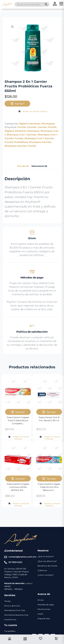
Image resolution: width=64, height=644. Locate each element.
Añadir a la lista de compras (33, 111)
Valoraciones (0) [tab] (39, 166)
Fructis (22, 127)
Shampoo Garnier (40, 142)
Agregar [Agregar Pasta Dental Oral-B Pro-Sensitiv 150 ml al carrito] (49, 412)
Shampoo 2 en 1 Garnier (22, 135)
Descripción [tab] (23, 166)
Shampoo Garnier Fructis (20, 146)
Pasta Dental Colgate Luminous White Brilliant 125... (18, 487)
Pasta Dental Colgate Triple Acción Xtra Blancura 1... (49, 487)
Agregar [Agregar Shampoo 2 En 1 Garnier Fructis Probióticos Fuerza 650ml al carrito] (17, 104)
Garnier (32, 127)
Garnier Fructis (47, 127)
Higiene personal (30, 124)
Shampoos (48, 124)
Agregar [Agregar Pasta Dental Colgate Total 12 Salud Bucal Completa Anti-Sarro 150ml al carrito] (18, 412)
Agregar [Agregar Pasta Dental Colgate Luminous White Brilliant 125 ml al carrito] (18, 479)
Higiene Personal (15, 131)
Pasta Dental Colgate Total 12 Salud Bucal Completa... (18, 420)
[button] (12, 27)
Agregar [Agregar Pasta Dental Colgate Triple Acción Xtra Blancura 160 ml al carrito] (49, 479)
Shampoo (33, 131)
